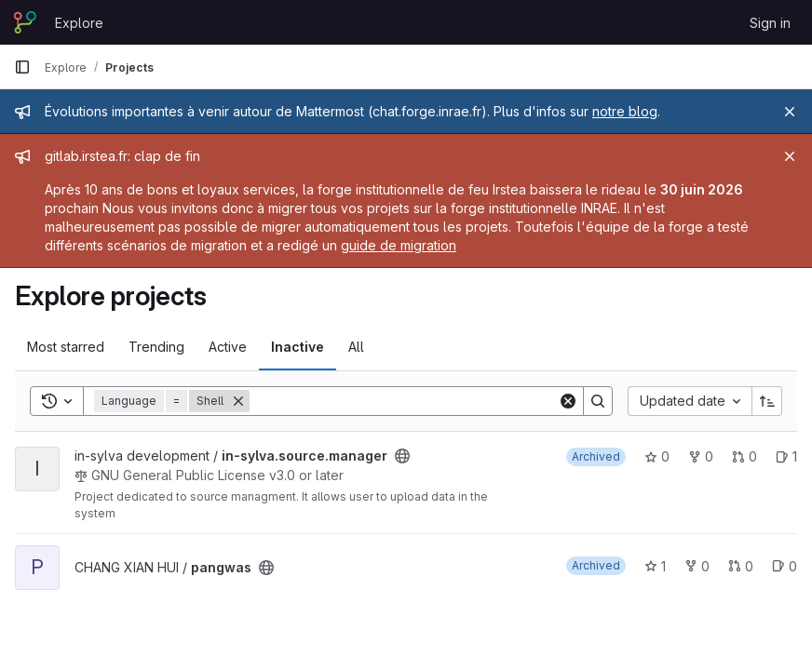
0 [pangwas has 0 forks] (697, 566)
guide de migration (399, 245)
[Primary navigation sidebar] (22, 67)
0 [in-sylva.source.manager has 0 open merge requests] (744, 456)
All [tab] (356, 347)
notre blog (625, 111)
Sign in (770, 23)
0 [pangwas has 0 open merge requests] (741, 566)
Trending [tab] (156, 347)
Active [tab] (228, 347)
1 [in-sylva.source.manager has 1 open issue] (786, 456)
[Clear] (568, 401)
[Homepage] (25, 22)
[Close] (790, 112)
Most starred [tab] (66, 347)
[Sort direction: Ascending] (767, 401)
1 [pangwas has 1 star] (655, 566)
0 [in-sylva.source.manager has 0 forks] (701, 456)
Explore (79, 23)
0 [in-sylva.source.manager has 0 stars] (657, 456)
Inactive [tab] (298, 347)
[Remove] (238, 401)
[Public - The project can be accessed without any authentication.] (402, 456)
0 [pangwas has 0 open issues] (785, 566)
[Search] (404, 401)
